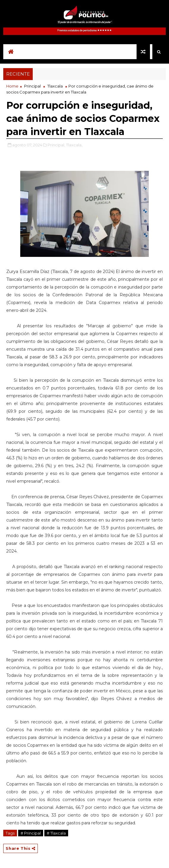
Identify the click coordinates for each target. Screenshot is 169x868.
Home (12, 86)
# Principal (31, 833)
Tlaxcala (55, 86)
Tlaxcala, (74, 145)
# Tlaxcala (56, 833)
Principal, (56, 145)
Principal (32, 86)
